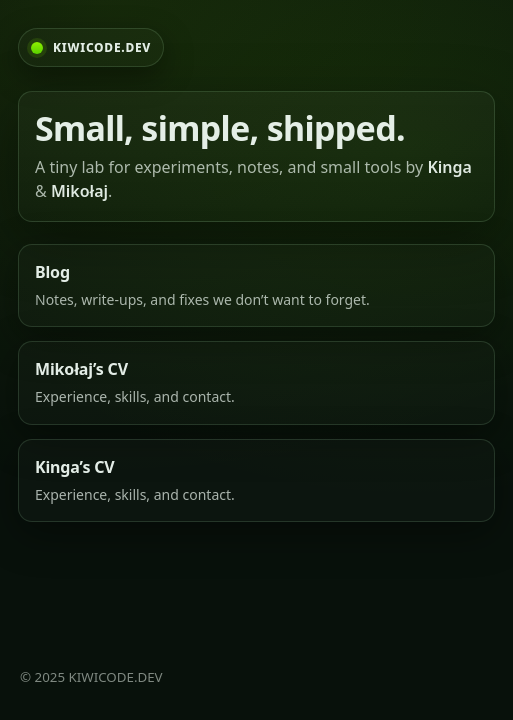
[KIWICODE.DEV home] (91, 47)
